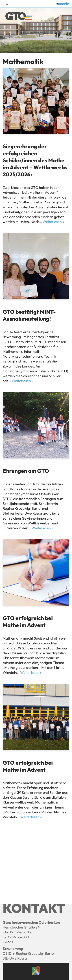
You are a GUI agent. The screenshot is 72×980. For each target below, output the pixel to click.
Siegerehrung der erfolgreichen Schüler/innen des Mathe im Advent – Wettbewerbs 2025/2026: (35, 160)
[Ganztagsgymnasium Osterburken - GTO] (18, 17)
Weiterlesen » (53, 222)
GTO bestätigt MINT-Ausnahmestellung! (29, 315)
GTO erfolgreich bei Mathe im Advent (28, 622)
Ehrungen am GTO (26, 471)
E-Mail (8, 942)
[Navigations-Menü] (7, 4)
